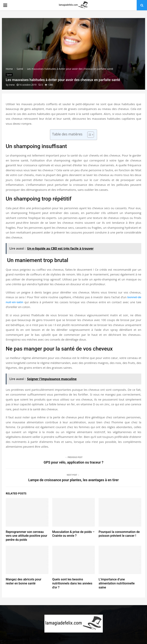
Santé (9, 75)
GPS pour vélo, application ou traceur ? (73, 462)
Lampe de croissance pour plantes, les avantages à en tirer (74, 480)
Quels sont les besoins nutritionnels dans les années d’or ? (72, 583)
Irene (12, 85)
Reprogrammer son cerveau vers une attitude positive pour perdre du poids (27, 536)
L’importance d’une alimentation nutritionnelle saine (117, 583)
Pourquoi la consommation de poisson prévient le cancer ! (119, 534)
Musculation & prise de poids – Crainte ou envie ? (73, 534)
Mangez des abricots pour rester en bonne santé (24, 581)
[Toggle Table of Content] (89, 135)
